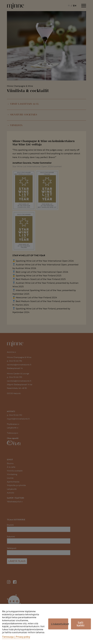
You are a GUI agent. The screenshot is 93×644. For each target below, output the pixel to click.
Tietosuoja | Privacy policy (16, 637)
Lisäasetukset (60, 624)
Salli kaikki (81, 624)
